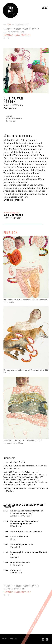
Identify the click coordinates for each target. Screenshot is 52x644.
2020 (17, 25)
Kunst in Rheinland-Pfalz (21, 29)
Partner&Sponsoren (9, 639)
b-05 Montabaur (13, 215)
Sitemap (43, 608)
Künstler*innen (14, 32)
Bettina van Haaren (17, 35)
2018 (9, 25)
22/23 (26, 25)
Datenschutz (38, 617)
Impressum (32, 628)
